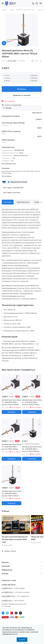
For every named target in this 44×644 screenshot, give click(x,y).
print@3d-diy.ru (8, 593)
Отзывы (37, 202)
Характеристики (23, 202)
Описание (8, 202)
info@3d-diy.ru (7, 589)
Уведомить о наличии (22, 95)
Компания (6, 567)
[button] (18, 45)
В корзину (22, 89)
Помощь (5, 574)
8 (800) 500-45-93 (8, 586)
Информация (7, 571)
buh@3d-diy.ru (7, 601)
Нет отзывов (11, 61)
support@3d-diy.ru (9, 597)
